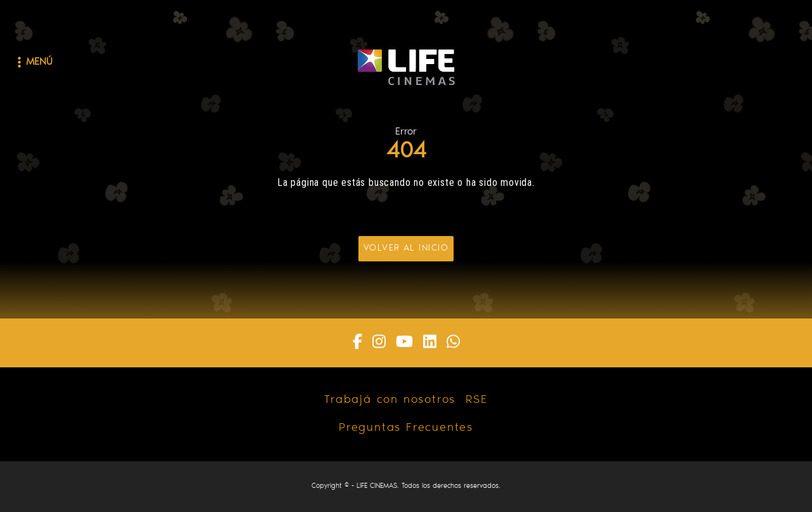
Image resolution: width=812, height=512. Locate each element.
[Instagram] (379, 343)
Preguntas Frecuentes (406, 428)
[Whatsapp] (453, 343)
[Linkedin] (430, 343)
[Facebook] (357, 343)
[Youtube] (404, 343)
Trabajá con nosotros (390, 400)
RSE (476, 400)
